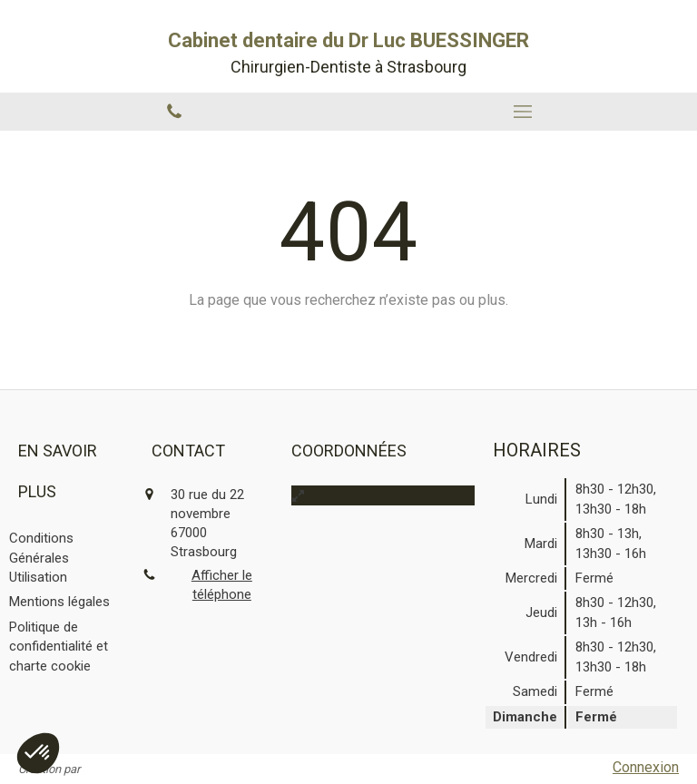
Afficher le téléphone (222, 585)
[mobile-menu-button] (523, 112)
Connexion (646, 767)
